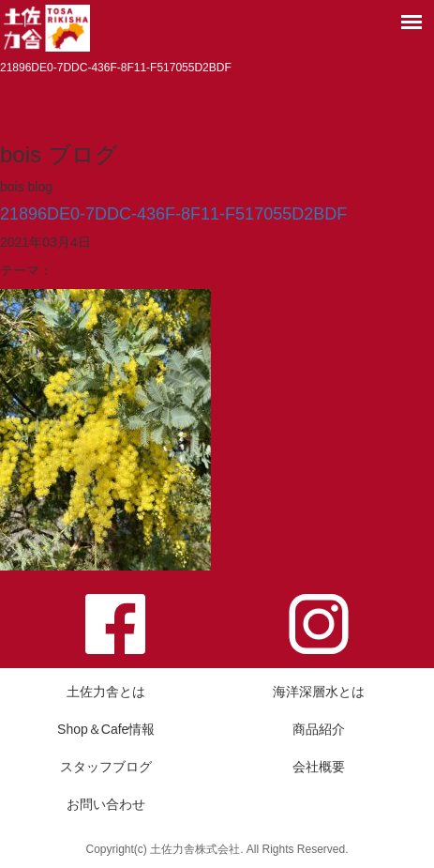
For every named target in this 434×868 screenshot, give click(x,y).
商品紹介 (319, 729)
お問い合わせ (106, 804)
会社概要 (319, 767)
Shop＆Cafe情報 (106, 729)
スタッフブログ (106, 767)
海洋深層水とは (319, 692)
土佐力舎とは (106, 692)
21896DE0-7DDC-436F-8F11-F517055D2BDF (173, 214)
